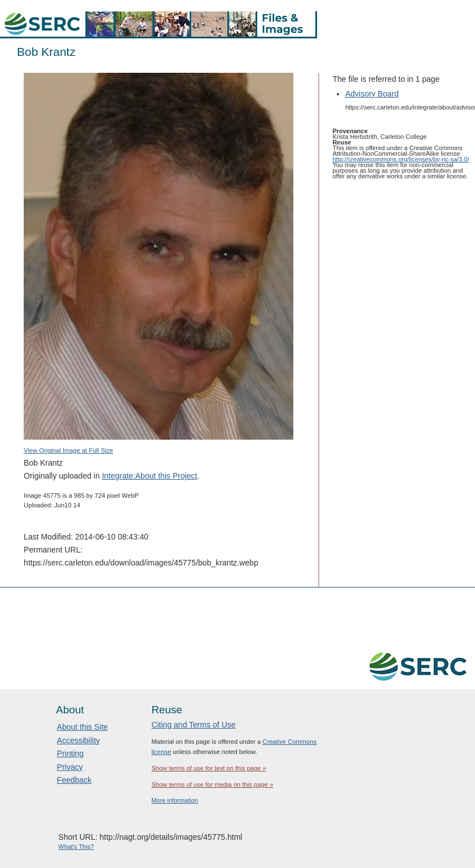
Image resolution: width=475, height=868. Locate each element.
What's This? (76, 847)
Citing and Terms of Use (193, 725)
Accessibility (78, 740)
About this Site (82, 727)
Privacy (70, 767)
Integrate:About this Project (150, 476)
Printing (70, 753)
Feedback (74, 780)
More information (175, 800)
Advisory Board (372, 94)
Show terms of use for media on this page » (212, 784)
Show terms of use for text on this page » (208, 768)
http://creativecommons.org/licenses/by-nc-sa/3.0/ (401, 159)
